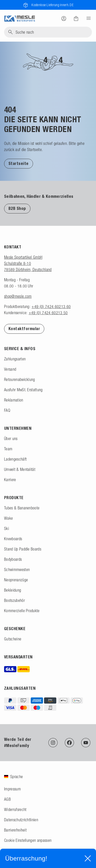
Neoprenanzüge (16, 580)
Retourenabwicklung (20, 379)
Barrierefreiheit (15, 830)
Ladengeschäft (15, 459)
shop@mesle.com (18, 296)
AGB (7, 799)
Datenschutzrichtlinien (21, 820)
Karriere (10, 480)
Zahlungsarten (15, 359)
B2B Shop (17, 208)
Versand (10, 369)
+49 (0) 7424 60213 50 (48, 313)
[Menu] (87, 18)
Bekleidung (13, 590)
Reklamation (14, 400)
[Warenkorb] (76, 18)
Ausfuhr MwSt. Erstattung (23, 390)
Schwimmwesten (17, 570)
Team (8, 449)
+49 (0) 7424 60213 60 (51, 306)
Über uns (11, 438)
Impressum (12, 789)
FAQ (7, 410)
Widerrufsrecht (15, 809)
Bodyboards (13, 559)
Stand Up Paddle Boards (23, 549)
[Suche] (48, 32)
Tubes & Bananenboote (22, 508)
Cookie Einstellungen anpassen (28, 840)
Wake (8, 518)
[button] (19, 163)
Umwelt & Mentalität (20, 469)
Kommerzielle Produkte (22, 611)
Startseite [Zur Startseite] (19, 164)
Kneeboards (13, 539)
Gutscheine (13, 639)
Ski (7, 528)
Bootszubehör (14, 600)
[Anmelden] (64, 18)
